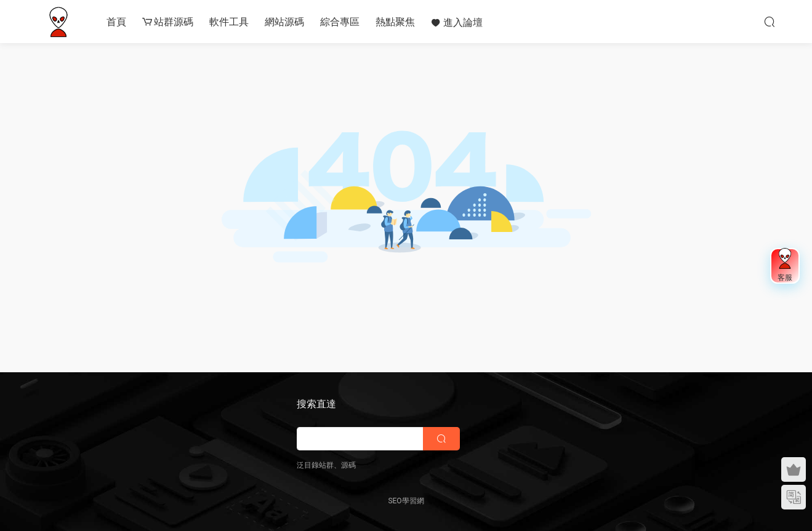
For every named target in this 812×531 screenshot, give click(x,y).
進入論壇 (457, 22)
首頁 (116, 22)
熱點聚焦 (395, 22)
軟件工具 (229, 22)
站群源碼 (168, 22)
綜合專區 (340, 22)
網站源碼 (284, 22)
